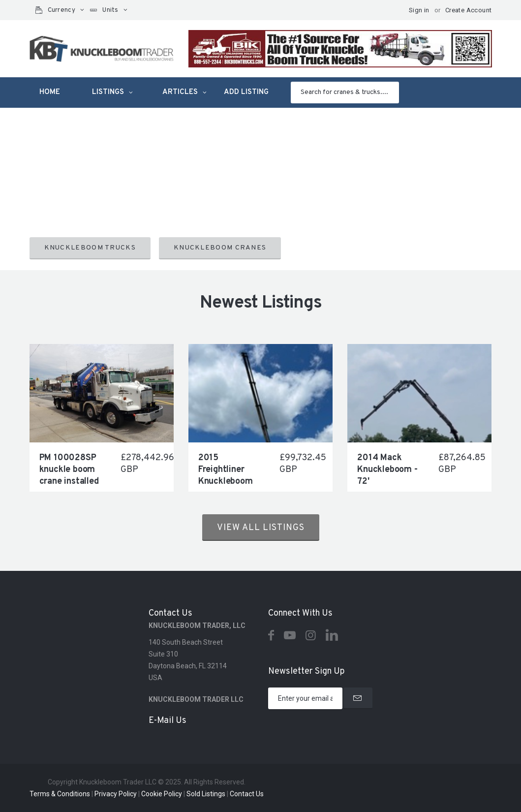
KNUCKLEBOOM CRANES (220, 248)
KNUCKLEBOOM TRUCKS (90, 248)
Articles (180, 92)
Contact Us (247, 794)
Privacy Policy (116, 794)
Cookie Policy (162, 794)
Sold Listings (206, 794)
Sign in (419, 10)
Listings (108, 92)
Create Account (469, 10)
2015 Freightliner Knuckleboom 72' (226, 476)
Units (110, 10)
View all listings (261, 528)
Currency (61, 10)
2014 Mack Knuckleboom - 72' (387, 470)
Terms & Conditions (60, 794)
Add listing (246, 92)
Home (50, 92)
